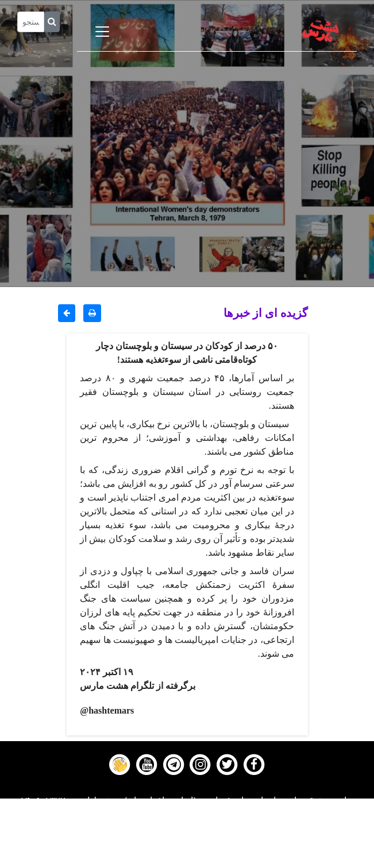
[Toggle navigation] (102, 32)
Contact (187, 846)
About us (187, 861)
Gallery (187, 832)
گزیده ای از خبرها (266, 313)
